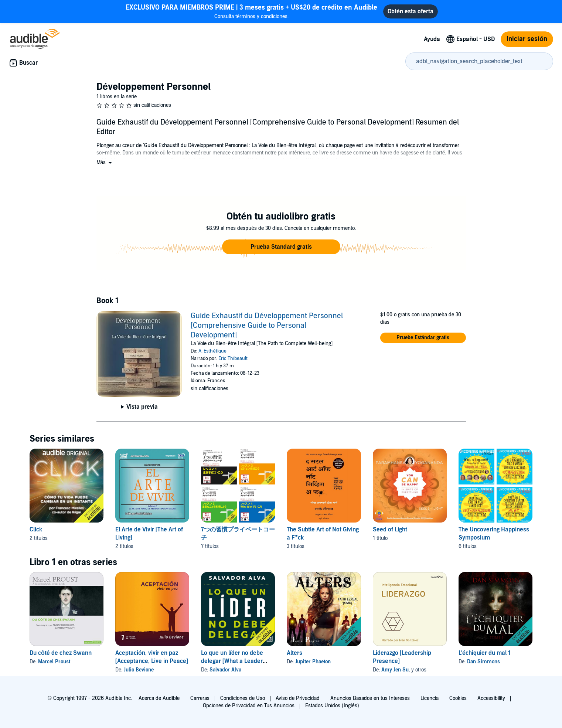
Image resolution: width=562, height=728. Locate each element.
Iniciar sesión (527, 39)
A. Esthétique (212, 351)
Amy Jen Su (395, 670)
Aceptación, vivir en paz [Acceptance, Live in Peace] (152, 657)
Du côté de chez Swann (61, 653)
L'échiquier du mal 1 (485, 653)
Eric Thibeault (233, 358)
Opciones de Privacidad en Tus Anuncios (249, 706)
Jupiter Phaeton (313, 662)
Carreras (200, 698)
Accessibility (491, 698)
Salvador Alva (225, 670)
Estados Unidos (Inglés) (332, 706)
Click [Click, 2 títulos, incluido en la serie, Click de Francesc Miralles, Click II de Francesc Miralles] (36, 530)
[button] (105, 162)
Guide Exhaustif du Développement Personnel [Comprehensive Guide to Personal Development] (267, 326)
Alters (294, 653)
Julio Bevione (139, 670)
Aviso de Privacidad (298, 698)
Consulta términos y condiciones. (251, 11)
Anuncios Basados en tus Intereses (370, 698)
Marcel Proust (54, 662)
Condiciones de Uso (243, 698)
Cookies (458, 698)
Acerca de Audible (159, 698)
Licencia (430, 698)
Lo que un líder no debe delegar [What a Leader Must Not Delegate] (232, 661)
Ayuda (432, 39)
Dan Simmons (483, 662)
